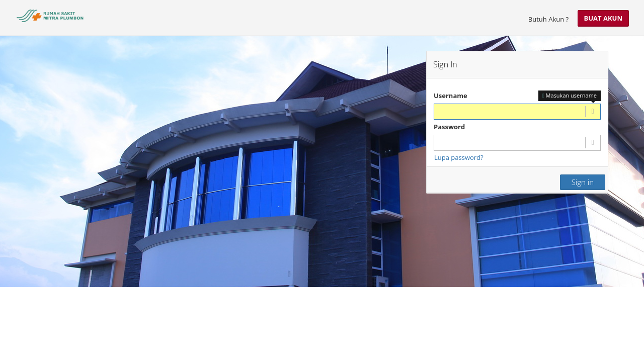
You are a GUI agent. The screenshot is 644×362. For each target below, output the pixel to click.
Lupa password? (459, 157)
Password (449, 127)
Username (451, 96)
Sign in (583, 182)
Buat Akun (603, 18)
